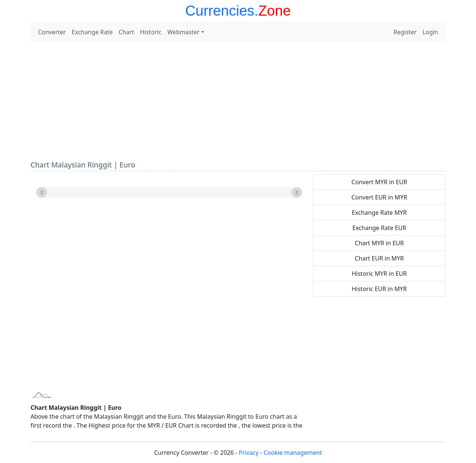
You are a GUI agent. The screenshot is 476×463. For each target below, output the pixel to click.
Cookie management (293, 453)
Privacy (249, 453)
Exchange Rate (92, 32)
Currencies (220, 11)
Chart (126, 32)
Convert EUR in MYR (379, 197)
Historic (151, 32)
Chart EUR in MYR (379, 258)
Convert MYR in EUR (379, 182)
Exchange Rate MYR (379, 213)
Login (430, 32)
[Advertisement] (238, 100)
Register (405, 32)
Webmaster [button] (183, 32)
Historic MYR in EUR (379, 274)
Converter (52, 32)
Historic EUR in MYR (379, 289)
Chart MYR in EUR (379, 243)
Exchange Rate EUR (379, 228)
